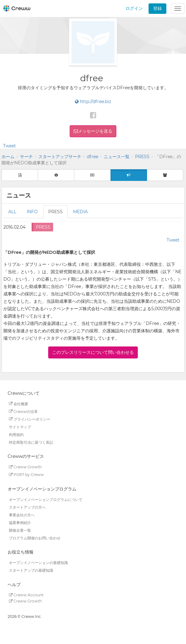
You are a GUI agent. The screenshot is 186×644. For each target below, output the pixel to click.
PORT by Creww (26, 475)
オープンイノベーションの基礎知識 (38, 563)
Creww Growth (25, 467)
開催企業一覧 (20, 530)
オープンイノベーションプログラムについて (46, 499)
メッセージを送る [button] (95, 131)
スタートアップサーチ (60, 157)
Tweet (10, 146)
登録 (157, 8)
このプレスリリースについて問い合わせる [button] (93, 352)
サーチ (26, 157)
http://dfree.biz (93, 102)
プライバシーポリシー (30, 419)
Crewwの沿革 (23, 411)
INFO (32, 212)
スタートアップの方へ (27, 507)
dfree (93, 157)
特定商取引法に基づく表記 (31, 442)
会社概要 (19, 404)
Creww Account (26, 595)
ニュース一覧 (117, 157)
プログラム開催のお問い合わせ (35, 538)
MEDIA (80, 212)
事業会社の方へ (22, 515)
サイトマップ (20, 427)
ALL (12, 212)
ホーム (8, 157)
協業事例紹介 (20, 522)
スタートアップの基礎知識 (31, 570)
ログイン (134, 8)
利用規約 (16, 434)
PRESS (142, 157)
